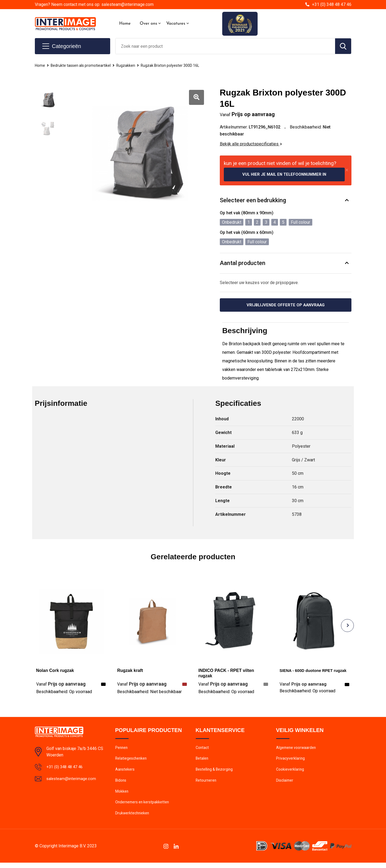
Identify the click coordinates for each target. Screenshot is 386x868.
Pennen (122, 749)
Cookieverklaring (291, 772)
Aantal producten (243, 264)
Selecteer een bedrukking (253, 201)
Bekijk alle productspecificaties (251, 144)
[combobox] (225, 46)
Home (125, 24)
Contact (203, 749)
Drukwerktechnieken (133, 818)
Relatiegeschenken (132, 761)
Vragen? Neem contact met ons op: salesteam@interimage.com (94, 4)
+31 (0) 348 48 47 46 (332, 4)
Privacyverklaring (291, 761)
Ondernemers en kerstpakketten (143, 807)
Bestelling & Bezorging (215, 772)
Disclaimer (285, 784)
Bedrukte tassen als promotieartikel (83, 65)
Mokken (122, 795)
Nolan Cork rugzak (55, 672)
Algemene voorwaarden (297, 749)
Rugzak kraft (130, 672)
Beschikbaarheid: (64, 693)
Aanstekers (125, 772)
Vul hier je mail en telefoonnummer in (284, 174)
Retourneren (207, 784)
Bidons (121, 784)
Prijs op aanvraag (61, 685)
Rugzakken (129, 65)
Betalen (202, 761)
